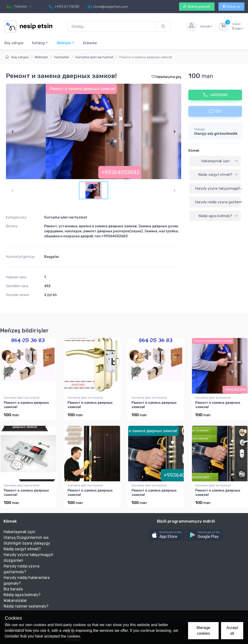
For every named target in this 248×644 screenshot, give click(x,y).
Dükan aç (231, 7)
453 (47, 286)
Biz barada (13, 589)
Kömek (194, 151)
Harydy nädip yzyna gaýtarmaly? (218, 202)
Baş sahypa (14, 43)
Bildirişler (66, 43)
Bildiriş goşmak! (197, 7)
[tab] (215, 161)
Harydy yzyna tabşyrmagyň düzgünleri (218, 188)
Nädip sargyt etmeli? (218, 175)
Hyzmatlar (62, 57)
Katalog (40, 43)
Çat (215, 111)
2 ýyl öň (50, 295)
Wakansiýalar (15, 600)
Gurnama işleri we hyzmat (94, 57)
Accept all (232, 631)
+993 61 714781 (64, 7)
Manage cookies (203, 631)
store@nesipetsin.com (108, 7)
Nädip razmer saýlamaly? (26, 606)
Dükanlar (90, 43)
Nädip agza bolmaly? (218, 216)
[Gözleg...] (112, 27)
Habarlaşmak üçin (220, 161)
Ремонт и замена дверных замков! (26, 405)
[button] (167, 535)
